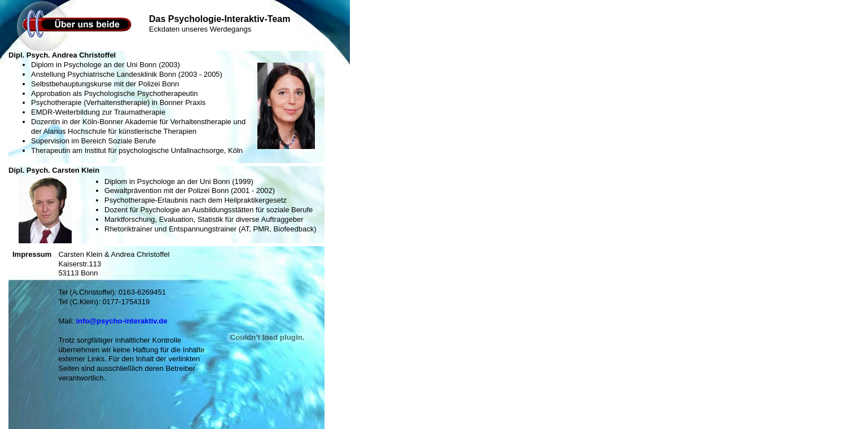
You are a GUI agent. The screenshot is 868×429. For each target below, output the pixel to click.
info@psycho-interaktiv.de (121, 321)
